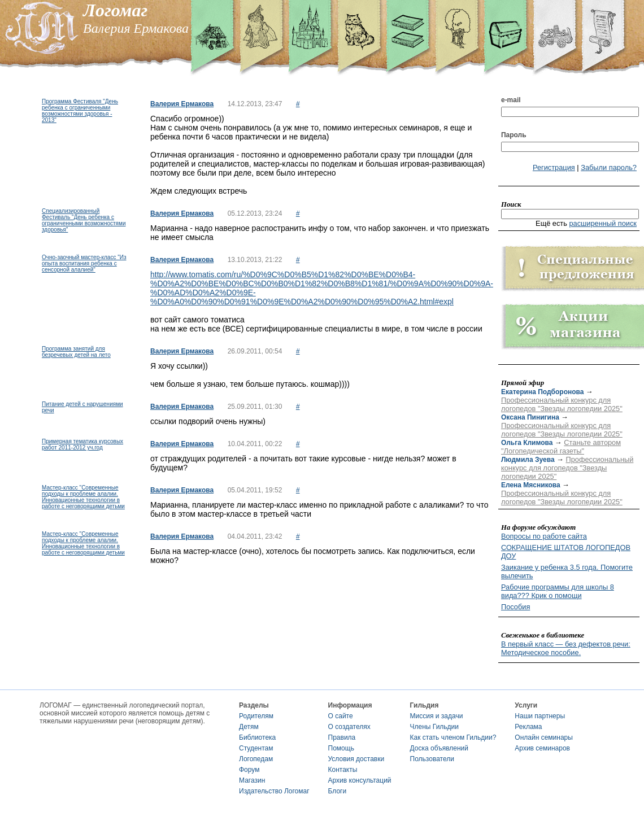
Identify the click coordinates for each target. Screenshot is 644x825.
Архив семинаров (542, 748)
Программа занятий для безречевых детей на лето (76, 352)
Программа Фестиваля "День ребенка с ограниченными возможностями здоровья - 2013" (80, 111)
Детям (249, 727)
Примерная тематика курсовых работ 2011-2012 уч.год (82, 444)
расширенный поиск (603, 223)
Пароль (514, 135)
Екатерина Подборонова (542, 392)
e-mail (511, 100)
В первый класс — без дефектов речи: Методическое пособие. (566, 648)
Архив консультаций (360, 780)
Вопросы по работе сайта (544, 536)
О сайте (341, 716)
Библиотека (257, 737)
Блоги (338, 791)
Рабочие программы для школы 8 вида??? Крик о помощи (558, 591)
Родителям (256, 716)
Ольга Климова (527, 443)
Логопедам (256, 759)
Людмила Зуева (528, 460)
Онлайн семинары (544, 737)
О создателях (349, 727)
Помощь (341, 748)
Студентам (256, 748)
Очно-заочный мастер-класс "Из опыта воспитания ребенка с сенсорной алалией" (84, 263)
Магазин (252, 780)
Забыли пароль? (609, 167)
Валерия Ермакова (182, 104)
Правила (342, 737)
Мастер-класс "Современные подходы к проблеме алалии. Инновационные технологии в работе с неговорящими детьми (83, 497)
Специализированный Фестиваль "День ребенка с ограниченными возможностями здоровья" (84, 220)
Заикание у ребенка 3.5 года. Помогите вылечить (567, 571)
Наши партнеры (540, 716)
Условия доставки (356, 759)
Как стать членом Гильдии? (453, 737)
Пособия (515, 607)
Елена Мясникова (531, 485)
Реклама (528, 727)
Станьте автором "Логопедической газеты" (561, 447)
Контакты (343, 770)
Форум (249, 770)
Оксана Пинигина (530, 417)
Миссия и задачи (437, 716)
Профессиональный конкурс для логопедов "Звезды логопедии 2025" (562, 404)
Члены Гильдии (434, 727)
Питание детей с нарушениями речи (82, 407)
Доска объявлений (439, 748)
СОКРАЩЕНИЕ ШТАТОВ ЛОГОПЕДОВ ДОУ (566, 552)
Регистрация (554, 167)
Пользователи (432, 759)
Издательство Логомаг (274, 791)
